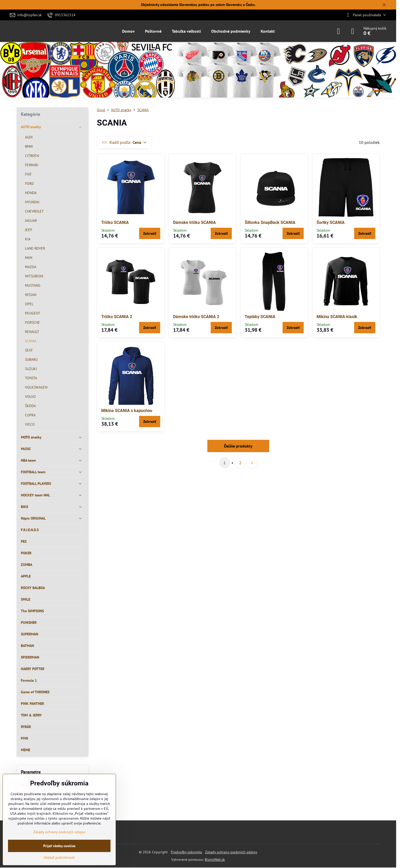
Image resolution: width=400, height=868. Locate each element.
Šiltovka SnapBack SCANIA (270, 222)
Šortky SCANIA (331, 222)
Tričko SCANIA (115, 222)
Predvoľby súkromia (186, 852)
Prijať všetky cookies (59, 846)
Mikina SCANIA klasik (337, 317)
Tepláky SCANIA (260, 317)
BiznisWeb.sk (215, 860)
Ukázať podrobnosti (59, 857)
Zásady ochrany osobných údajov (231, 852)
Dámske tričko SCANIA (194, 222)
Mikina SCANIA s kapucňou (127, 411)
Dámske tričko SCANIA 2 (196, 317)
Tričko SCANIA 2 (117, 317)
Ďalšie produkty (238, 446)
